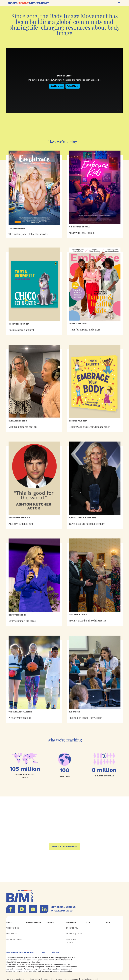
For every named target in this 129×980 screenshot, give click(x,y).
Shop (108, 922)
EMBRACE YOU (72, 928)
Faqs (43, 952)
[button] (119, 3)
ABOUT (9, 922)
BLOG (88, 922)
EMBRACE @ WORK (74, 934)
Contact (56, 952)
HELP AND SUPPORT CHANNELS (20, 952)
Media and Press (14, 939)
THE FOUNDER (13, 928)
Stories (50, 922)
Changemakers (34, 922)
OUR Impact (12, 934)
